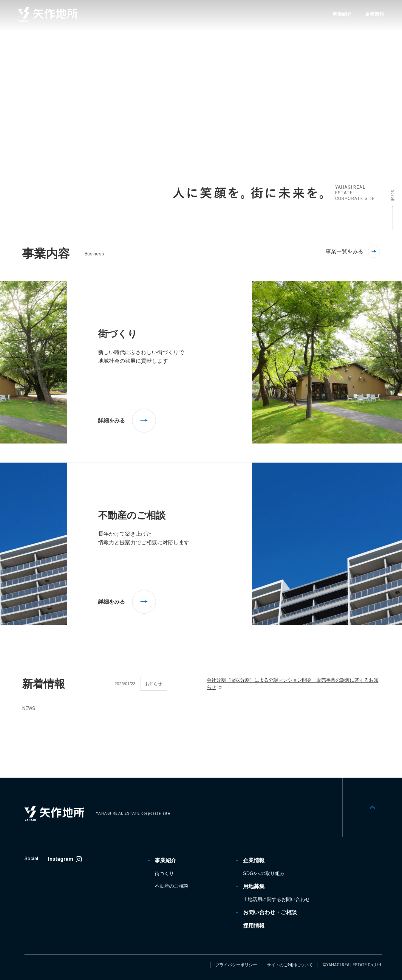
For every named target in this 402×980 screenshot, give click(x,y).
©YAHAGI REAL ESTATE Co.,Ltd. (352, 965)
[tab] (123, 195)
